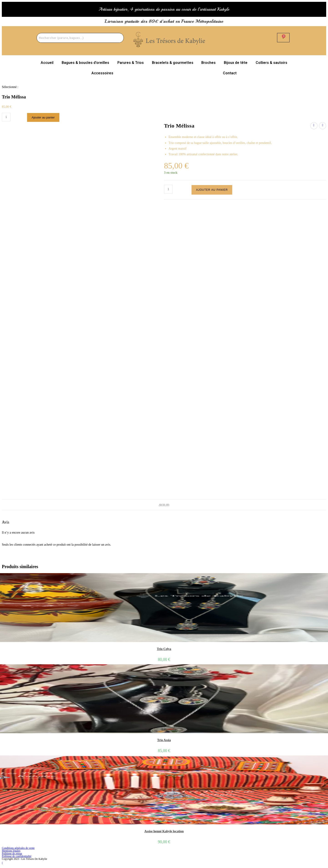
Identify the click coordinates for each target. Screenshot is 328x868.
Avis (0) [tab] (164, 505)
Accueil (47, 63)
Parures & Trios (131, 63)
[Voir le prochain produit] (323, 126)
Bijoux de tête (236, 63)
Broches (208, 63)
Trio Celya (164, 649)
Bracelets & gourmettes (173, 63)
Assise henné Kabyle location (164, 831)
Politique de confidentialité (17, 856)
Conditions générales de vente (18, 848)
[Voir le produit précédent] (314, 126)
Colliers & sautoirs (271, 63)
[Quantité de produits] (6, 117)
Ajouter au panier (43, 117)
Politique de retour (12, 853)
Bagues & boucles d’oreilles (85, 63)
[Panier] (283, 38)
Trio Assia (164, 740)
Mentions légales (11, 851)
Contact (230, 73)
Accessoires (102, 73)
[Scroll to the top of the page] (2, 863)
